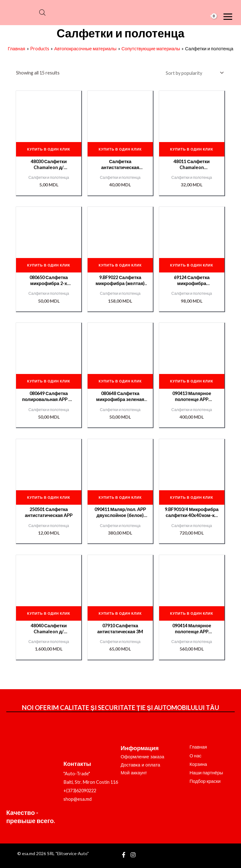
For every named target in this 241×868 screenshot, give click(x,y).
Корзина (198, 764)
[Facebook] (124, 855)
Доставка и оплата (141, 765)
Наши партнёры (206, 773)
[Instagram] (133, 855)
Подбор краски (205, 781)
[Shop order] (193, 73)
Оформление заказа (143, 757)
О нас (195, 756)
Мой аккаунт (134, 773)
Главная (198, 747)
